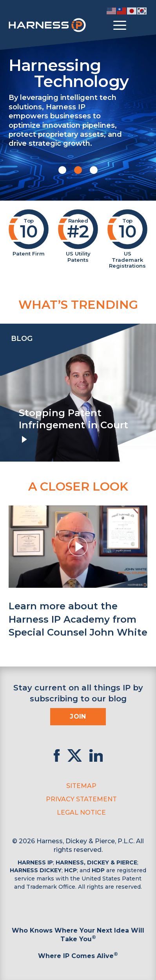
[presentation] (8, 393)
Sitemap (81, 786)
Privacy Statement (81, 799)
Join (78, 716)
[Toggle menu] (120, 25)
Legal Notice (81, 812)
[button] (62, 170)
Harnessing (78, 72)
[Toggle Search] (140, 25)
